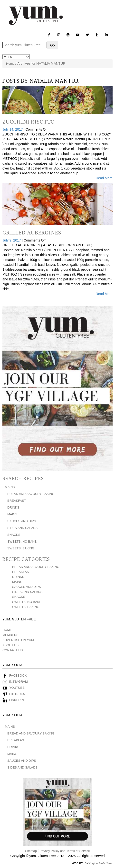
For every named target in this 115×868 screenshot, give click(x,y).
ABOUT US (10, 645)
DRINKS (13, 507)
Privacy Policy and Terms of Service (65, 851)
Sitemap (31, 851)
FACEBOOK (18, 676)
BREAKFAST (17, 501)
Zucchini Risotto (29, 121)
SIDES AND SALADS (22, 528)
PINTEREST (18, 694)
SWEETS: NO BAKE (22, 541)
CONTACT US (13, 650)
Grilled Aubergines (32, 232)
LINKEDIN (17, 700)
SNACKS (14, 535)
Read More (104, 178)
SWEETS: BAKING (21, 548)
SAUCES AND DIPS (22, 521)
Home (10, 64)
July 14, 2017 (13, 129)
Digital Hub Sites (101, 863)
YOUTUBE (17, 688)
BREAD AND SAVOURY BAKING (31, 494)
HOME (7, 630)
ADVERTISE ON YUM (18, 640)
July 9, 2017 (12, 240)
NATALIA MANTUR (54, 81)
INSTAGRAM (18, 682)
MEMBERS (10, 635)
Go (53, 45)
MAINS (10, 487)
